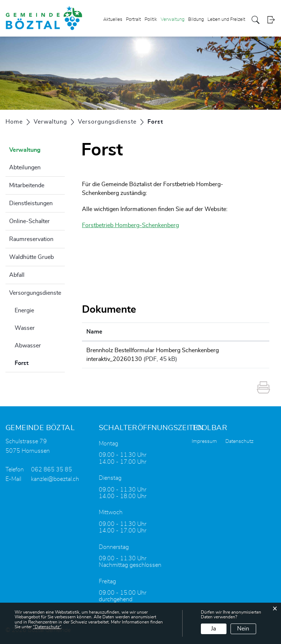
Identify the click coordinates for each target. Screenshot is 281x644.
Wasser (25, 328)
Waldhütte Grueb (31, 257)
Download (250, 351)
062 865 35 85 (52, 470)
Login (271, 20)
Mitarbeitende (27, 185)
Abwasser (28, 346)
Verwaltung (173, 20)
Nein (243, 629)
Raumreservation (31, 239)
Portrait (133, 20)
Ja (213, 629)
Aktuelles (113, 20)
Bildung (196, 20)
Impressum (204, 441)
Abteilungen (25, 167)
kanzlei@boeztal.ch (55, 479)
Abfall (17, 275)
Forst (40, 362)
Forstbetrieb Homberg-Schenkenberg (134, 225)
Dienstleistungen (31, 203)
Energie (24, 310)
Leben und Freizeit (226, 20)
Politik (151, 20)
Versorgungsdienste (35, 293)
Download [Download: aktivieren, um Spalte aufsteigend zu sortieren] (249, 332)
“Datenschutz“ (47, 627)
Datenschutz (239, 441)
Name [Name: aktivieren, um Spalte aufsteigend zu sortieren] (94, 332)
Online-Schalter (29, 221)
